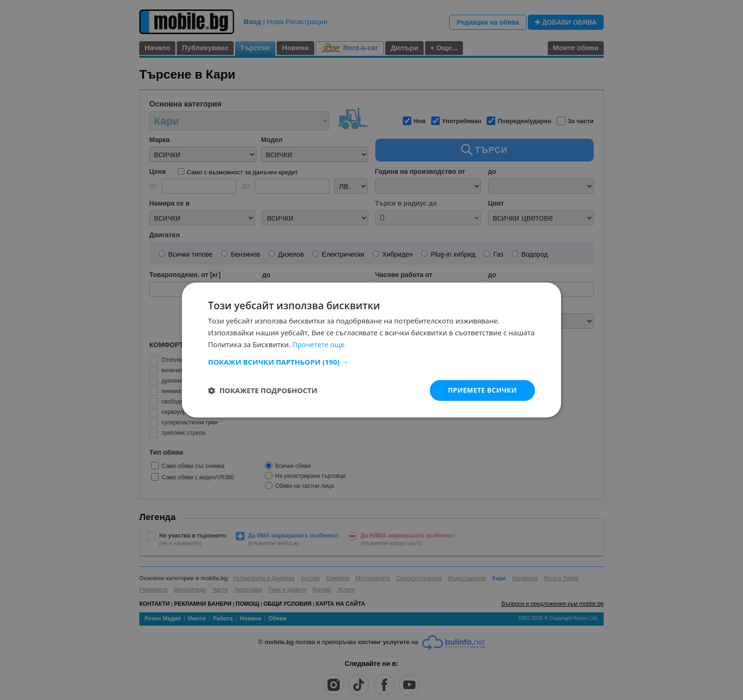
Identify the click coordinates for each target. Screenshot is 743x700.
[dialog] (371, 350)
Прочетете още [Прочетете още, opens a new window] (319, 344)
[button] (371, 362)
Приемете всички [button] (482, 390)
